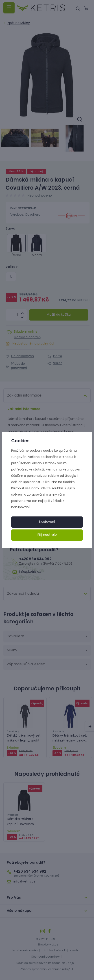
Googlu (70, 476)
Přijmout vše (47, 535)
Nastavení (47, 522)
